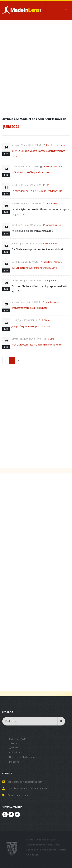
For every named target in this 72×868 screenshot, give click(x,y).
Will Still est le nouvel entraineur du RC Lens (34, 268)
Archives (14, 748)
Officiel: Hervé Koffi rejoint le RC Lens (31, 172)
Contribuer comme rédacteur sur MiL (28, 788)
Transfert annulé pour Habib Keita (30, 308)
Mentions (14, 762)
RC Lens (50, 185)
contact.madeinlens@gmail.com (25, 782)
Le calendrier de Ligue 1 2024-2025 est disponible (37, 191)
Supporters (51, 203)
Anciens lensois (54, 225)
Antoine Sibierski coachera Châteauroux (33, 231)
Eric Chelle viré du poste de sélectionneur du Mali (37, 249)
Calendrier (15, 752)
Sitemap (14, 743)
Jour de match (52, 302)
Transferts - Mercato (55, 145)
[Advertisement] (36, 70)
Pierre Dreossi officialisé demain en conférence (37, 345)
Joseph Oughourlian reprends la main (31, 326)
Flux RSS (14, 739)
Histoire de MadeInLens (22, 757)
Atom (23, 739)
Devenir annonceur (18, 795)
